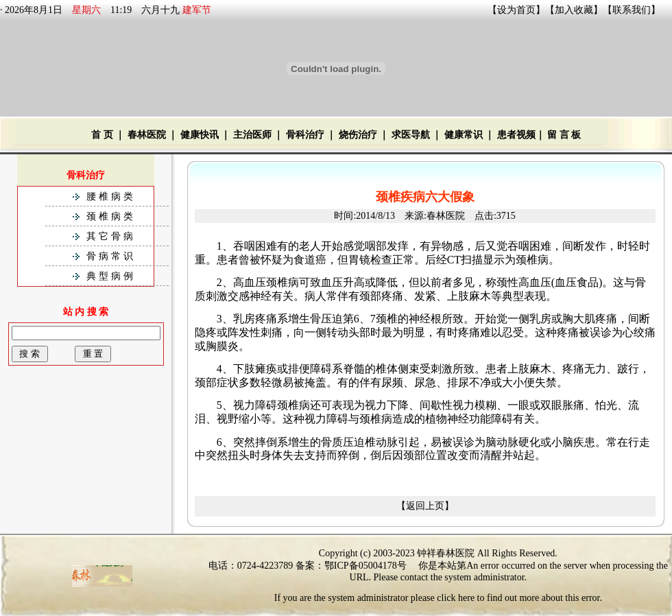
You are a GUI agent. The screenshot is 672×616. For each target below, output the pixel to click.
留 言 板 (564, 135)
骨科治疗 (305, 135)
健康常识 (464, 135)
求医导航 (411, 135)
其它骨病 (111, 236)
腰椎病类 (111, 197)
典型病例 (111, 276)
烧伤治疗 (358, 135)
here (466, 598)
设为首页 (516, 10)
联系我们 (632, 10)
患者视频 (516, 135)
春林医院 (147, 135)
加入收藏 (574, 10)
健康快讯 (200, 135)
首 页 (102, 135)
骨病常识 (111, 256)
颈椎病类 (111, 216)
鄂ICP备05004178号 (365, 566)
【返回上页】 (425, 506)
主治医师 (252, 135)
